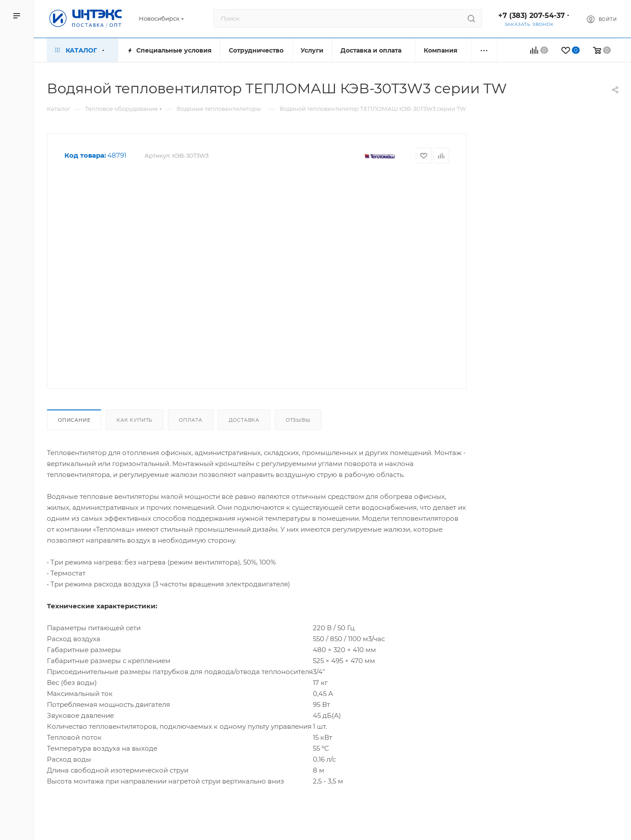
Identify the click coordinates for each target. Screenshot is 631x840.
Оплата (191, 420)
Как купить (135, 420)
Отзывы (298, 420)
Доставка (244, 420)
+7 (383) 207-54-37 (532, 16)
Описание (74, 420)
